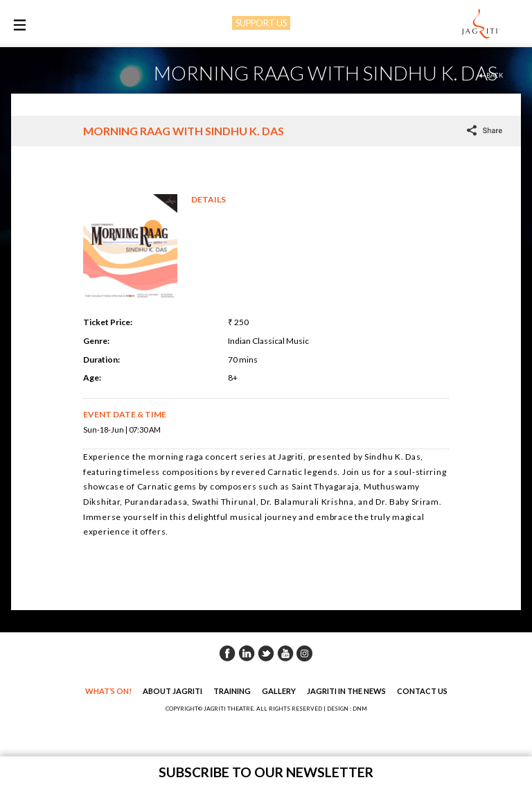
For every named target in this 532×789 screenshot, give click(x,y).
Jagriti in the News (346, 691)
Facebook (227, 653)
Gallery (279, 691)
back (495, 75)
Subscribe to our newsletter (266, 772)
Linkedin (247, 653)
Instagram (305, 653)
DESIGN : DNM (347, 709)
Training (232, 691)
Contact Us (422, 691)
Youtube (285, 653)
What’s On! (108, 691)
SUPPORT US (261, 23)
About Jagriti (172, 691)
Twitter (266, 653)
